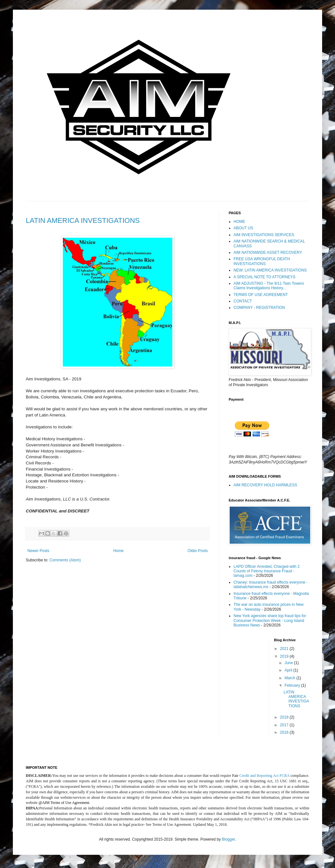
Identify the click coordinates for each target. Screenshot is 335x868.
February (293, 685)
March (290, 678)
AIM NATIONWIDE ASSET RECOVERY (268, 253)
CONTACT (243, 301)
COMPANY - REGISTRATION (259, 308)
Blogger (229, 839)
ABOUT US (243, 228)
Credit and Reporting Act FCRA (264, 776)
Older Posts (198, 551)
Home (119, 551)
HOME (239, 222)
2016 (285, 732)
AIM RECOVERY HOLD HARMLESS (265, 485)
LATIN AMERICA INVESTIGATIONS (83, 220)
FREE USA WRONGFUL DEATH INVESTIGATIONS (262, 261)
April (289, 670)
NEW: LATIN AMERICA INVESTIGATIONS (270, 270)
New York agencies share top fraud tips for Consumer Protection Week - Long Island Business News (270, 620)
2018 (285, 717)
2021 (285, 649)
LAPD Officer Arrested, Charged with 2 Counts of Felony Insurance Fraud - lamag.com (267, 571)
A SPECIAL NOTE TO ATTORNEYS (264, 277)
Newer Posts (38, 551)
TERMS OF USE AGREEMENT (261, 295)
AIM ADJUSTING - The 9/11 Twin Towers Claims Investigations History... (269, 286)
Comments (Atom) (65, 560)
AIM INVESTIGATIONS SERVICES (264, 235)
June (289, 663)
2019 (285, 656)
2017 (285, 725)
